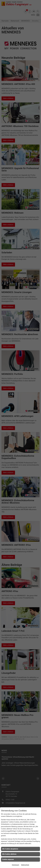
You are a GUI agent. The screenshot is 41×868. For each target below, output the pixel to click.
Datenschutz (25, 865)
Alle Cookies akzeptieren (10, 849)
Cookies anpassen (8, 859)
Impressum (16, 865)
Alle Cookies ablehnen (9, 854)
